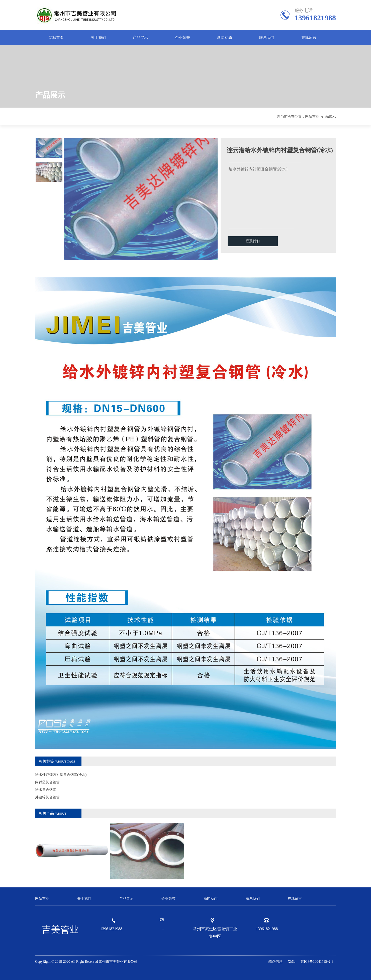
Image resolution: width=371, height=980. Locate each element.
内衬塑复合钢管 (47, 782)
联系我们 (267, 38)
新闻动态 (225, 38)
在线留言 (309, 38)
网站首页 (56, 38)
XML (291, 962)
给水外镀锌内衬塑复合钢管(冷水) (61, 775)
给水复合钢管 (46, 790)
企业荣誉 (182, 38)
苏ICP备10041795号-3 (317, 962)
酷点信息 (275, 962)
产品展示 (140, 38)
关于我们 (98, 38)
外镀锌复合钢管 (47, 797)
